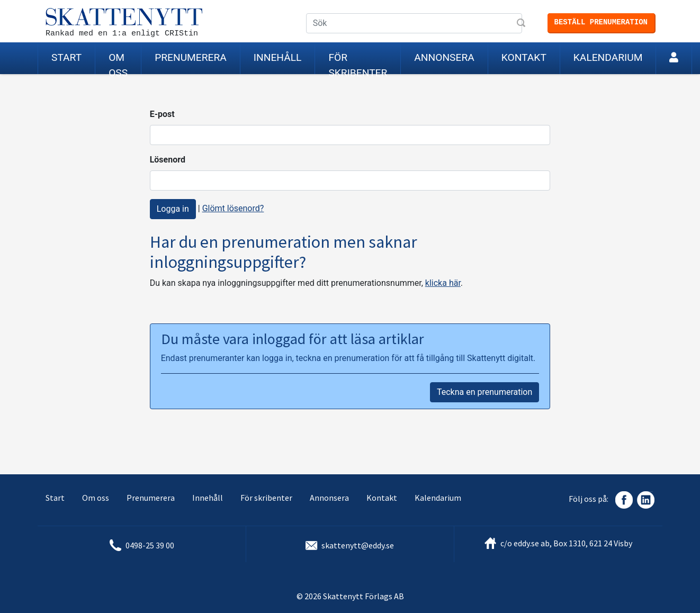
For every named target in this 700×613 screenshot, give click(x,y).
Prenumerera (191, 57)
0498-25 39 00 (150, 545)
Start (66, 57)
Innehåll (278, 57)
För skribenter (358, 63)
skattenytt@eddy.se (358, 545)
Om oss (118, 63)
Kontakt (524, 57)
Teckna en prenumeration (484, 392)
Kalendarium (608, 57)
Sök (522, 24)
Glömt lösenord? (233, 208)
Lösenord (168, 160)
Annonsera (444, 57)
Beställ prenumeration (601, 22)
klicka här (443, 283)
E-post (162, 114)
